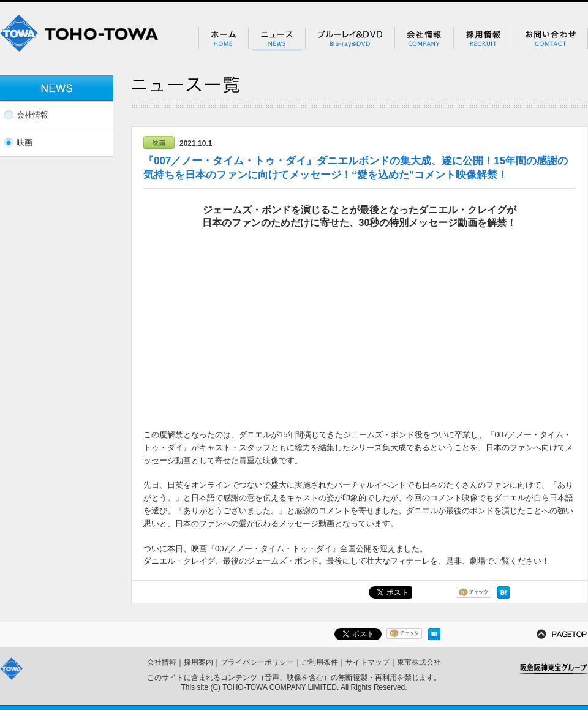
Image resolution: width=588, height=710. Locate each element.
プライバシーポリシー (257, 662)
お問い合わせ (550, 39)
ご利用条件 (320, 662)
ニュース (277, 39)
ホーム (223, 39)
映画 (24, 142)
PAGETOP (562, 634)
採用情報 (483, 39)
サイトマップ (367, 662)
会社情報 (424, 39)
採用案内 (198, 662)
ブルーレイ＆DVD (350, 39)
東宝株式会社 (419, 662)
